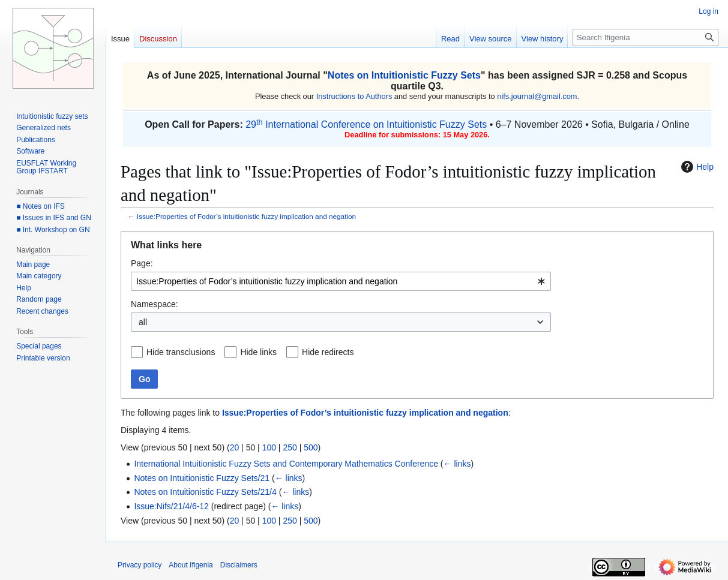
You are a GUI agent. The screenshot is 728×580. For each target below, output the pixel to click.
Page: (142, 263)
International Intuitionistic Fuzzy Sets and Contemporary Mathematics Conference (286, 464)
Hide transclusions (181, 352)
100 (269, 447)
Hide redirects (328, 352)
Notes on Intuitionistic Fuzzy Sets (404, 75)
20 (235, 447)
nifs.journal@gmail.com (537, 96)
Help (696, 167)
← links (457, 464)
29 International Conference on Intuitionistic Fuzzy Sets (366, 124)
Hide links (258, 352)
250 (290, 447)
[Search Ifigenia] (645, 37)
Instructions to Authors (354, 96)
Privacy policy (140, 565)
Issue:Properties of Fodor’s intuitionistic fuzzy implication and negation (246, 216)
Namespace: (155, 304)
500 (311, 447)
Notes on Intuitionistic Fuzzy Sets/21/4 (205, 492)
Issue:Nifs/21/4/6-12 (171, 506)
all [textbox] (143, 322)
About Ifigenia (191, 565)
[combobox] (341, 281)
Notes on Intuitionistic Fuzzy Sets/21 (202, 478)
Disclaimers (239, 565)
